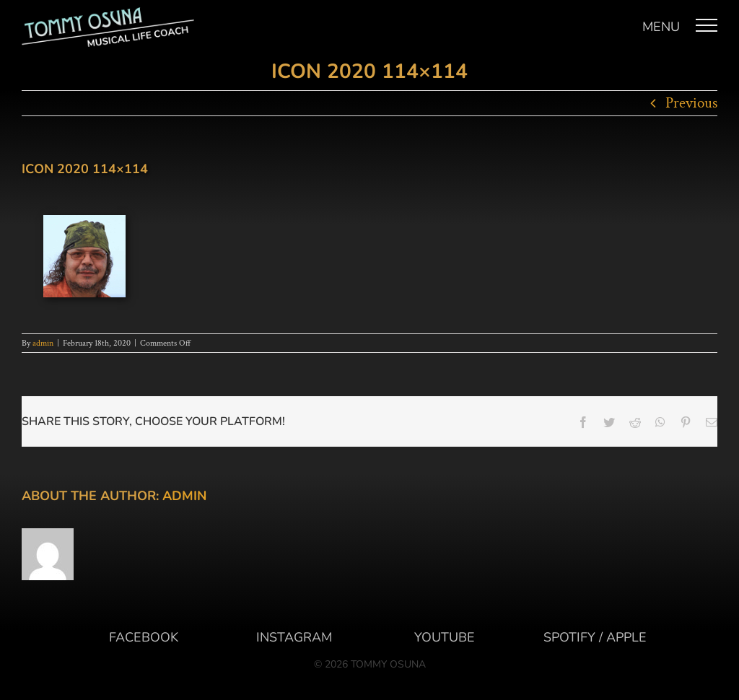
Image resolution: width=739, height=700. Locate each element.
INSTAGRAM (294, 637)
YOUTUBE (445, 637)
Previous (691, 103)
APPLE (626, 637)
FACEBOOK (144, 637)
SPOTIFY (569, 637)
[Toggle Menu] (707, 25)
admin (43, 343)
